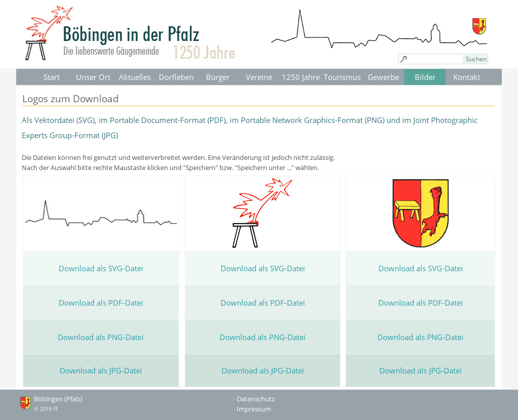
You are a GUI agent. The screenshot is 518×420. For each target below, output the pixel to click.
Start (52, 77)
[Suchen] (431, 59)
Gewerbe (383, 77)
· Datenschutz (254, 399)
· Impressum (252, 409)
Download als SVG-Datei (101, 268)
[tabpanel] (259, 142)
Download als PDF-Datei (101, 303)
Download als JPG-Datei (101, 370)
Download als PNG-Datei (101, 337)
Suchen (476, 59)
